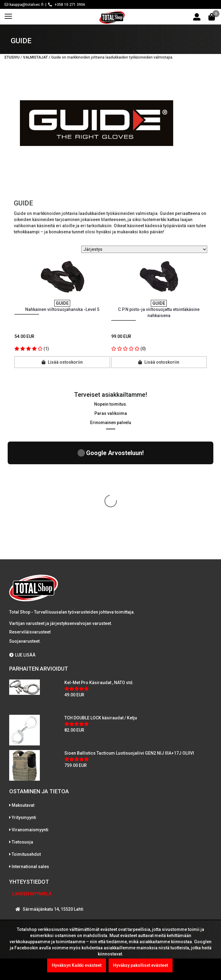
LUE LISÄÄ (22, 540)
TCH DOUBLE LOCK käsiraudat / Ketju (101, 603)
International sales (30, 752)
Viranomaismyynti (30, 715)
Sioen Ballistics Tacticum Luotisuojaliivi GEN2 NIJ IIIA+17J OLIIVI (129, 638)
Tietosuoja (22, 727)
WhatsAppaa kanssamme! (47, 880)
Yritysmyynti (24, 703)
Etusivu (12, 57)
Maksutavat (23, 691)
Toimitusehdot (26, 740)
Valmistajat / (37, 57)
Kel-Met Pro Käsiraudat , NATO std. (99, 568)
